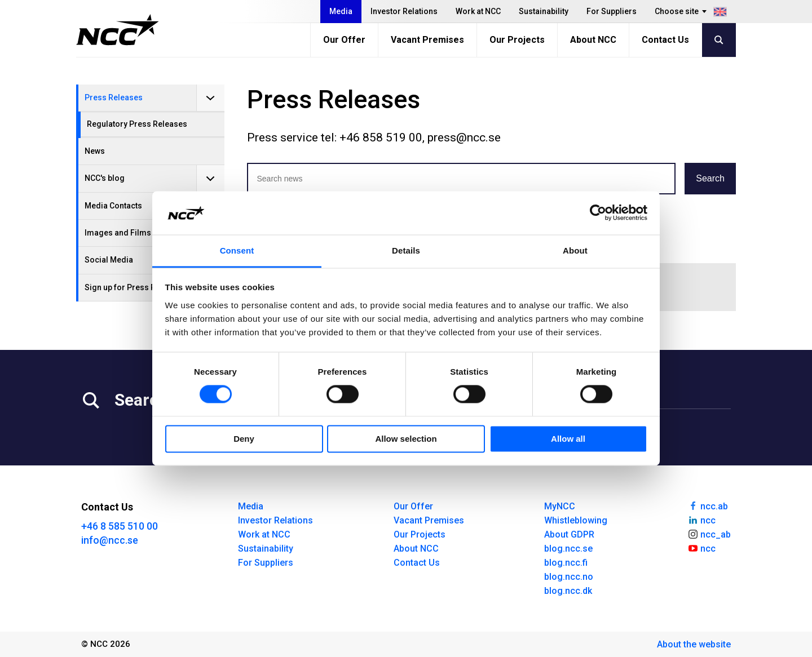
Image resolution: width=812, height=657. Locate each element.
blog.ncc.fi (566, 563)
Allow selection (406, 439)
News (95, 151)
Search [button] (710, 178)
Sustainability (544, 11)
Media (341, 11)
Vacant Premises (427, 40)
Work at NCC (478, 11)
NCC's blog (105, 178)
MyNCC (560, 506)
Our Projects (517, 40)
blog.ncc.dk (568, 591)
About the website (694, 644)
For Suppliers (612, 11)
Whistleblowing (576, 520)
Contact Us (665, 40)
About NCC (593, 40)
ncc (701, 520)
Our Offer (344, 40)
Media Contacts (113, 206)
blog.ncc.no (569, 577)
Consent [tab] (237, 250)
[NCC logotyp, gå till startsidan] (118, 30)
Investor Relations (404, 11)
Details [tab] (406, 250)
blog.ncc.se (568, 549)
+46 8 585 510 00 (120, 526)
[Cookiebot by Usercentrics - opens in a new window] (598, 213)
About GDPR (569, 534)
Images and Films (118, 233)
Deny (244, 439)
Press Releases (114, 97)
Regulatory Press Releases (137, 124)
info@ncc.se (110, 540)
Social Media (109, 260)
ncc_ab (709, 534)
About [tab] (575, 250)
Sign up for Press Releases (135, 287)
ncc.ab (708, 505)
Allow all (568, 439)
